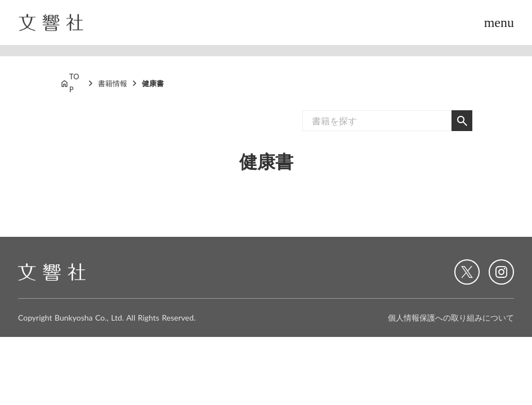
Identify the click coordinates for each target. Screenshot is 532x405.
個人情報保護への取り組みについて (451, 318)
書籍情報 (113, 83)
